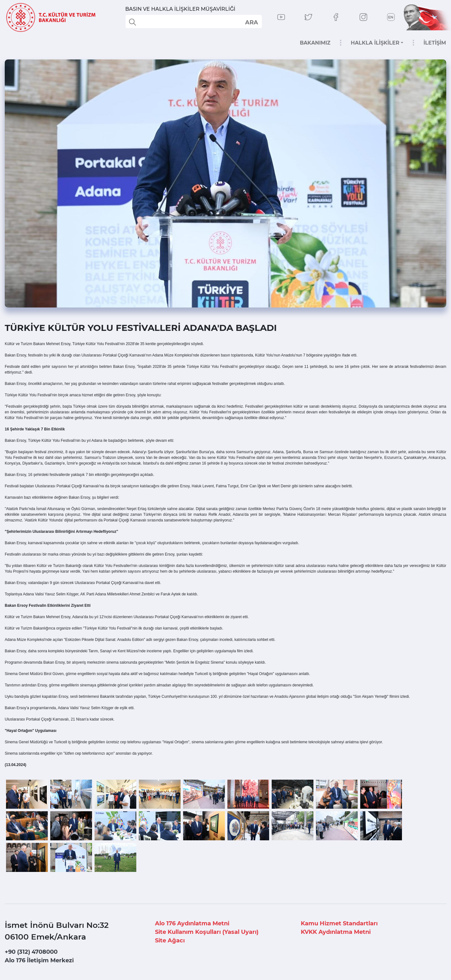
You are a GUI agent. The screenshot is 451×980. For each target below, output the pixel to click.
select (251, 22)
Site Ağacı (170, 940)
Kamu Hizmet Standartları (339, 923)
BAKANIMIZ (315, 43)
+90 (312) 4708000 (31, 952)
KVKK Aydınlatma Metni (336, 932)
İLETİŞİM (435, 43)
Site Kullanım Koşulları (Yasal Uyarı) (207, 932)
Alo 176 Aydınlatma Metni (192, 923)
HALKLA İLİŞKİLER (375, 43)
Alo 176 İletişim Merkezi (39, 960)
